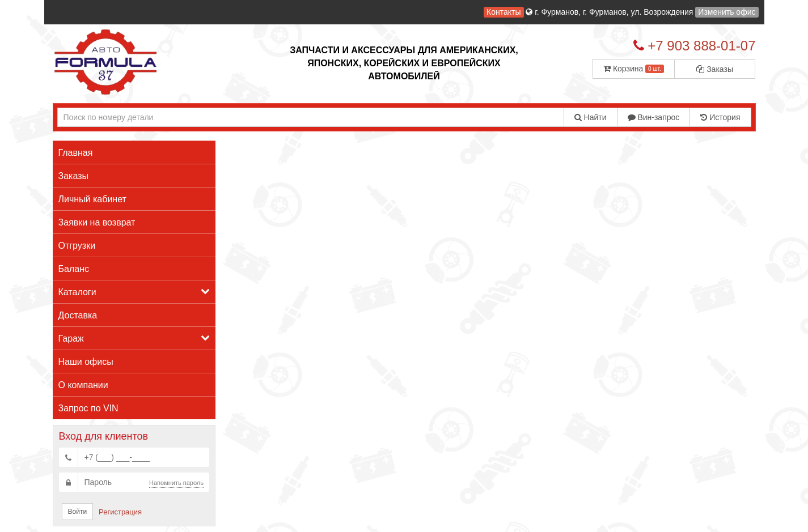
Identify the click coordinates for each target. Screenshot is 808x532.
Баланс (74, 269)
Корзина (634, 69)
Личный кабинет (92, 199)
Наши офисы (86, 362)
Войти (78, 512)
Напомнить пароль (176, 483)
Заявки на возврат (97, 222)
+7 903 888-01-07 (701, 46)
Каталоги (134, 291)
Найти (591, 117)
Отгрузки (77, 246)
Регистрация (120, 512)
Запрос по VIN (88, 408)
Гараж (134, 338)
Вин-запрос (654, 117)
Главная (76, 153)
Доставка (78, 315)
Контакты (504, 12)
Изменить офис (727, 12)
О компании (83, 385)
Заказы (715, 69)
